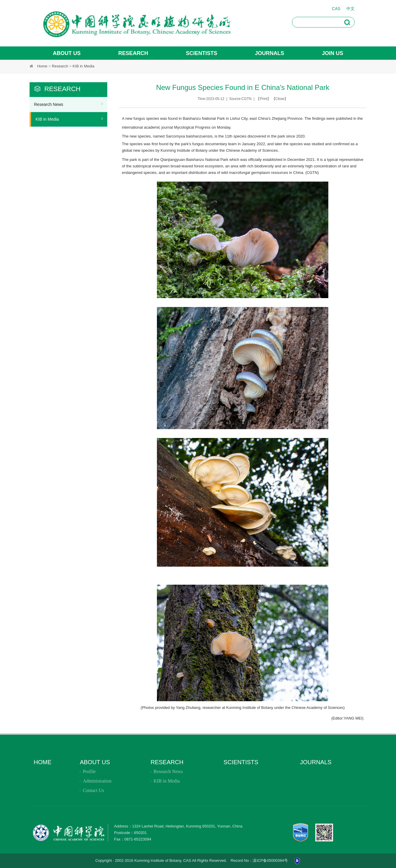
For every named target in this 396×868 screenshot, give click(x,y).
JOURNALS (316, 762)
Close (280, 99)
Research (60, 66)
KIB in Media (84, 66)
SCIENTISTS (241, 762)
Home (42, 66)
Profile (89, 771)
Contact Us (93, 790)
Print (263, 99)
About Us (95, 762)
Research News (49, 104)
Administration (97, 781)
